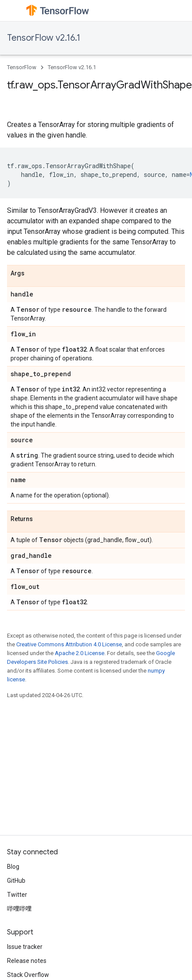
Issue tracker (25, 947)
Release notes (27, 961)
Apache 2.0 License (80, 653)
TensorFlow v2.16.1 (44, 38)
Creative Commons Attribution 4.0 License (69, 644)
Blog (13, 867)
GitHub (16, 881)
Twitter (17, 895)
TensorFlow (22, 67)
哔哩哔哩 (19, 909)
